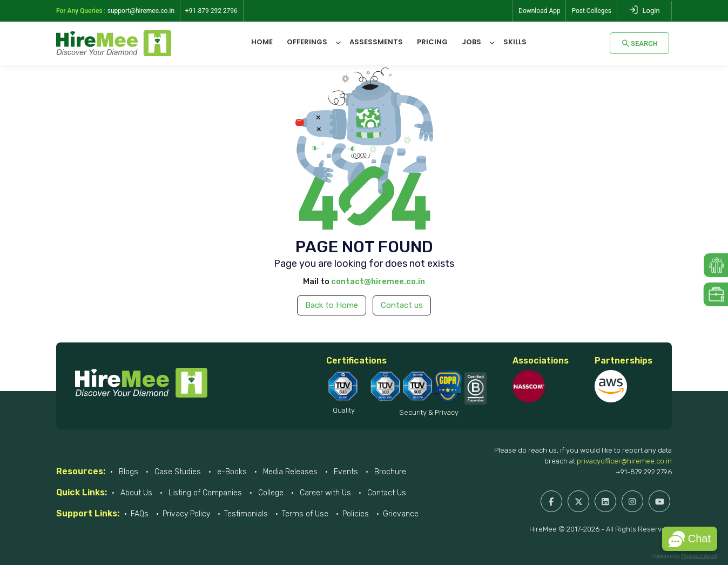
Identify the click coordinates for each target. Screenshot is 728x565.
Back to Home (332, 305)
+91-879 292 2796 (644, 472)
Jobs (471, 42)
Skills (515, 42)
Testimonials (246, 514)
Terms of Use (305, 514)
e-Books (231, 472)
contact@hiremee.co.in (378, 281)
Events (345, 472)
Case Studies (177, 472)
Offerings (307, 42)
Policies (356, 514)
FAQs (140, 514)
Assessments (376, 42)
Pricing (432, 42)
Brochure (389, 472)
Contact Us (386, 493)
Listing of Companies (204, 493)
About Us (135, 493)
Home (262, 42)
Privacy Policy (186, 514)
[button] (690, 539)
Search (639, 43)
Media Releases (289, 472)
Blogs (127, 472)
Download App (540, 11)
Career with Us (324, 493)
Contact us (402, 305)
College (270, 493)
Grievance (401, 514)
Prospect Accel (699, 556)
